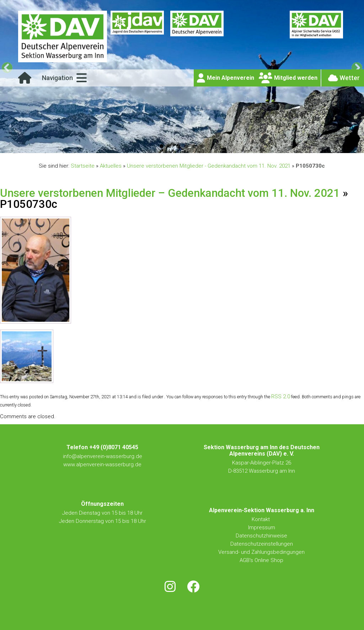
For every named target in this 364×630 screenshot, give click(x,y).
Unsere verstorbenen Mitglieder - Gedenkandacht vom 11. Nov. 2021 (209, 166)
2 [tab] (170, 146)
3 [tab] (178, 146)
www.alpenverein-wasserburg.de (102, 464)
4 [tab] (186, 146)
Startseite (83, 166)
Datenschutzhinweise (261, 536)
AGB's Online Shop (261, 560)
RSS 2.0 (281, 397)
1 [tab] (162, 146)
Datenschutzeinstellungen (262, 544)
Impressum (262, 527)
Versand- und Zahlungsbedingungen (261, 552)
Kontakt (261, 519)
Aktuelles (111, 166)
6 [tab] (202, 146)
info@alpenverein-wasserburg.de (103, 456)
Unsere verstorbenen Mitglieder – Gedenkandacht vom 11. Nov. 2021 (170, 193)
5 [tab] (194, 146)
